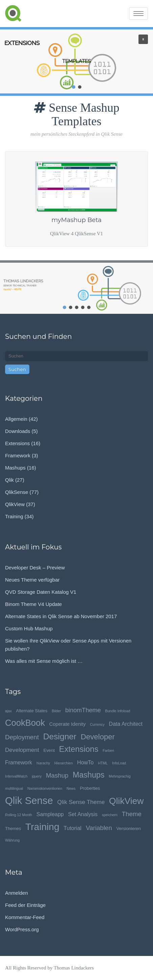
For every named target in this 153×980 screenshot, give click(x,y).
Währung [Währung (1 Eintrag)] (12, 840)
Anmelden (17, 893)
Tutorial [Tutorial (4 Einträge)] (72, 828)
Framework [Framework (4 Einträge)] (19, 762)
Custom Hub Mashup (29, 628)
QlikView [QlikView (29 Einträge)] (126, 801)
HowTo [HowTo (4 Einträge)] (85, 762)
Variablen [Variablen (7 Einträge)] (99, 828)
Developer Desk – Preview (35, 568)
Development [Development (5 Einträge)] (22, 750)
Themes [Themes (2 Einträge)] (13, 829)
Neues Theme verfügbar (32, 580)
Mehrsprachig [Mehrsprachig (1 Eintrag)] (120, 776)
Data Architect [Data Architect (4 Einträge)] (126, 724)
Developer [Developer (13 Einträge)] (98, 737)
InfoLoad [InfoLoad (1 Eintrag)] (119, 763)
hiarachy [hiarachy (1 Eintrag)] (43, 763)
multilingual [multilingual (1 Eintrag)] (14, 788)
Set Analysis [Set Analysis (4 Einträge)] (83, 814)
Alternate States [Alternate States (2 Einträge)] (32, 711)
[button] (143, 39)
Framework (18, 455)
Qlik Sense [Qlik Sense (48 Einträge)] (29, 800)
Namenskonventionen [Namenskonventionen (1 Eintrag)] (45, 788)
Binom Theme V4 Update (33, 604)
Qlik (9, 480)
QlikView (15, 504)
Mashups (15, 468)
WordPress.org (22, 929)
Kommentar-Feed (25, 917)
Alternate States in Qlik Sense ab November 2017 (61, 616)
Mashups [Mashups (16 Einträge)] (88, 775)
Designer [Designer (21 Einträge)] (60, 736)
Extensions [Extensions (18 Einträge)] (79, 749)
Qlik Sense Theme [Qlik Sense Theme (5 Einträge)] (81, 802)
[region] (76, 61)
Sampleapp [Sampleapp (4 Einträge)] (50, 814)
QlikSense (17, 492)
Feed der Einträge (25, 905)
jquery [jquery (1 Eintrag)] (37, 776)
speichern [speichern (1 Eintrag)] (110, 815)
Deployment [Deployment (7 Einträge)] (22, 737)
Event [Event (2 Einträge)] (49, 750)
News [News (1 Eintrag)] (71, 788)
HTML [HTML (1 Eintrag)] (103, 763)
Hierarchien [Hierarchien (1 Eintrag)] (64, 763)
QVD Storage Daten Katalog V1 (41, 592)
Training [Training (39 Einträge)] (42, 827)
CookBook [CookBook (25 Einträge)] (25, 723)
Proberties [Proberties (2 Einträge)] (90, 788)
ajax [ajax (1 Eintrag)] (8, 711)
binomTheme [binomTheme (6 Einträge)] (83, 710)
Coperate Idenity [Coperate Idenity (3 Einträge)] (68, 724)
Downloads (18, 431)
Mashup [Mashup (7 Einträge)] (57, 775)
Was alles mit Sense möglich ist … (44, 661)
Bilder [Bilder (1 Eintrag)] (56, 711)
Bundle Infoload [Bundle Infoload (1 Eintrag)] (118, 711)
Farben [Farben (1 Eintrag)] (108, 750)
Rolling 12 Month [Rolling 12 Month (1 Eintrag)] (19, 815)
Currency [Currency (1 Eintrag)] (97, 724)
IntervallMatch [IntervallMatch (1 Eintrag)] (16, 776)
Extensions (17, 443)
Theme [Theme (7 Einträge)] (132, 814)
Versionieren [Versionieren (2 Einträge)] (129, 829)
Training (14, 516)
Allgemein (16, 419)
